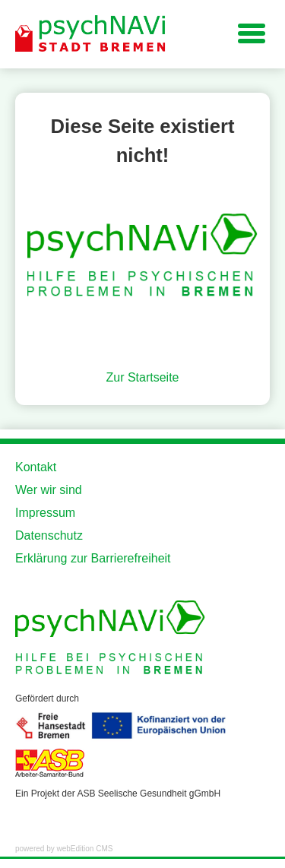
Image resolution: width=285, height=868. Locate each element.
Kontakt (36, 467)
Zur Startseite (142, 377)
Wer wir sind (49, 490)
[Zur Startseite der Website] (91, 34)
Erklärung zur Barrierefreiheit (93, 558)
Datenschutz (49, 535)
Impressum (45, 513)
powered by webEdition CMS (64, 849)
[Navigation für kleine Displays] (252, 33)
